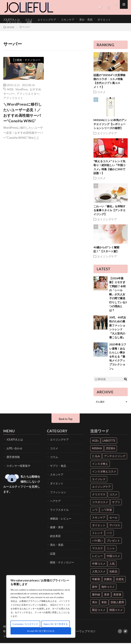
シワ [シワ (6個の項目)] (95, 511)
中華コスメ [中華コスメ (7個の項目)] (99, 565)
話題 (122, 19)
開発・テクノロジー (28, 61)
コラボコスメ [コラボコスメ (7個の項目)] (100, 503)
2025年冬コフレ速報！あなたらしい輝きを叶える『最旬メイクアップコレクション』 (118, 358)
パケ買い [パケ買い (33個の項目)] (97, 542)
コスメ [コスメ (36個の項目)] (113, 495)
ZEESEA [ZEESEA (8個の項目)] (111, 449)
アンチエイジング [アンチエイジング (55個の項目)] (115, 457)
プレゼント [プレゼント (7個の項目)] (113, 542)
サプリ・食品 (57, 465)
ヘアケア (54, 497)
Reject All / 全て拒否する (56, 624)
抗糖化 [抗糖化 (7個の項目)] (108, 580)
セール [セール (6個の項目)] (113, 519)
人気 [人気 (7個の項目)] (112, 565)
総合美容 (54, 530)
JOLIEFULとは (10, 19)
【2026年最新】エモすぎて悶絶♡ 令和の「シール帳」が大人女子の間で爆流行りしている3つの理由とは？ (118, 295)
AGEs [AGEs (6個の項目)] (95, 442)
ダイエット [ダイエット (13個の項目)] (99, 526)
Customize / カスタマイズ (25, 624)
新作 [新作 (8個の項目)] (95, 588)
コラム (53, 457)
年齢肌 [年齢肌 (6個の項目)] (96, 580)
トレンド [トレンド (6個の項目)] (97, 534)
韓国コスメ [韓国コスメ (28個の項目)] (116, 611)
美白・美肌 (75, 19)
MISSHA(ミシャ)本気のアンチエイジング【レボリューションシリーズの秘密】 (110, 125)
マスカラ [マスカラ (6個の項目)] (97, 549)
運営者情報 (12, 457)
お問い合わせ (13, 448)
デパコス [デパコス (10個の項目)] (115, 526)
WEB (10, 90)
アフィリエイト (13, 99)
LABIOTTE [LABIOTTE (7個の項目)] (109, 442)
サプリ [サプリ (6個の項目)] (116, 503)
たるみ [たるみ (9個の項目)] (96, 457)
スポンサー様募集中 (16, 465)
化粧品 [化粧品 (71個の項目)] (113, 572)
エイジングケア (41, 19)
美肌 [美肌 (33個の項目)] (104, 603)
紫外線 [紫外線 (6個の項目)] (96, 596)
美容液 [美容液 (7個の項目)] (117, 596)
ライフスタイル (58, 506)
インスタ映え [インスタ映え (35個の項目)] (100, 465)
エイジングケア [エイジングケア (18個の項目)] (101, 488)
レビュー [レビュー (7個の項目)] (97, 557)
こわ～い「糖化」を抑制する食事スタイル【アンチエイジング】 (110, 211)
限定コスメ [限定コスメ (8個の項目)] (99, 611)
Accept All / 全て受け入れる (41, 631)
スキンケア (59, 19)
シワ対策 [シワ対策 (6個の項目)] (107, 511)
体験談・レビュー (59, 514)
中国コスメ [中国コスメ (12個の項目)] (113, 557)
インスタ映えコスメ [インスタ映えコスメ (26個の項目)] (104, 472)
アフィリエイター (28, 94)
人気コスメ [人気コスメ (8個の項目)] (99, 572)
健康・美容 (56, 522)
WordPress (22, 90)
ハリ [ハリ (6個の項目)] (109, 534)
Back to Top (65, 420)
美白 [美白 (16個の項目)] (95, 603)
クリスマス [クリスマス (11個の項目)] (99, 495)
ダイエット (91, 19)
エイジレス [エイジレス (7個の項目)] (99, 480)
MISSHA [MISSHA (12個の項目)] (97, 449)
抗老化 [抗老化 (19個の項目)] (120, 580)
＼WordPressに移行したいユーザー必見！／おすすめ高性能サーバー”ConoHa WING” (23, 114)
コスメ (26, 19)
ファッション (108, 19)
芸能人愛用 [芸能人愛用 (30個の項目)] (117, 603)
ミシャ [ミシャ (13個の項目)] (111, 549)
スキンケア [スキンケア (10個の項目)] (99, 519)
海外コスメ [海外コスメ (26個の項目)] (108, 588)
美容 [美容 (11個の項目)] (107, 596)
